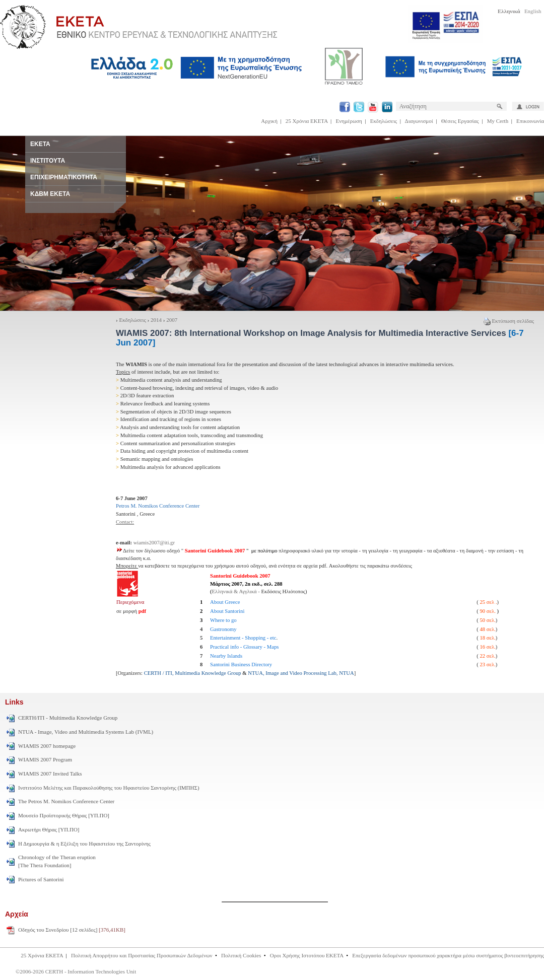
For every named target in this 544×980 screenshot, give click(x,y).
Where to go (223, 620)
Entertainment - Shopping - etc (243, 638)
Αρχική (269, 121)
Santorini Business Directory (241, 664)
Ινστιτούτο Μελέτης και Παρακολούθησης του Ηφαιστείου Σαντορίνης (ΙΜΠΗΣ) (109, 788)
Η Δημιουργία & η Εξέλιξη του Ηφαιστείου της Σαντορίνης (84, 844)
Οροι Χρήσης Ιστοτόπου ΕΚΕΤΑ (307, 955)
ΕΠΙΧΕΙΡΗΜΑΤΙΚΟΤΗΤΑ (64, 177)
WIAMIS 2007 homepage (47, 746)
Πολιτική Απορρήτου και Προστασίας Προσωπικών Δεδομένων (142, 955)
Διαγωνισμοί (419, 121)
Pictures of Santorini (41, 879)
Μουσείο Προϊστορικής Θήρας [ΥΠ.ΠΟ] (64, 815)
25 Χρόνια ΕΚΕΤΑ (307, 121)
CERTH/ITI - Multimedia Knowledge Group (68, 718)
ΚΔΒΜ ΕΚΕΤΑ (50, 194)
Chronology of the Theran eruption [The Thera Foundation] (57, 861)
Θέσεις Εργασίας (460, 121)
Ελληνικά (509, 11)
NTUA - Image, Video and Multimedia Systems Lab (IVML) (86, 732)
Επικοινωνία (530, 121)
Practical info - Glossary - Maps (244, 647)
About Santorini (227, 611)
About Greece (225, 602)
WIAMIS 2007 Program (45, 759)
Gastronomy (223, 629)
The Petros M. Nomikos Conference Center (66, 801)
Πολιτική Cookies (241, 955)
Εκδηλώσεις (384, 121)
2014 (156, 320)
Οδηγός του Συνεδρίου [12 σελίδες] (72, 930)
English (533, 11)
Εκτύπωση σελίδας (509, 321)
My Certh (498, 121)
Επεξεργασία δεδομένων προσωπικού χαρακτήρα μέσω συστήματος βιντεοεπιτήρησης (448, 955)
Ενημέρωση (349, 121)
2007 (172, 320)
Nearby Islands (226, 656)
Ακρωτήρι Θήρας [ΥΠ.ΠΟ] (49, 829)
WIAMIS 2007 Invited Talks (50, 774)
